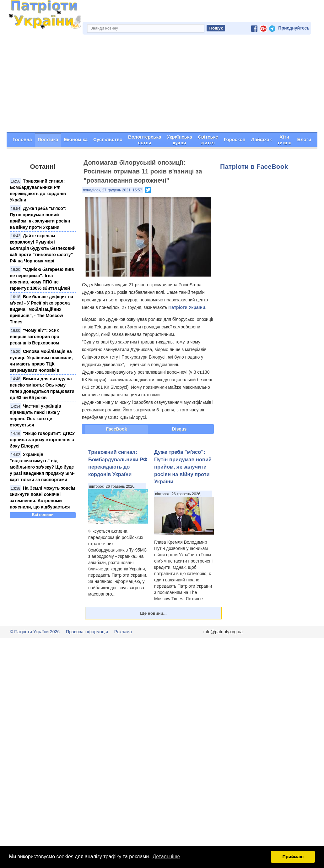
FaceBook (117, 429)
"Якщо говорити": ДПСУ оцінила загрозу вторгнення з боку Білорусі (42, 440)
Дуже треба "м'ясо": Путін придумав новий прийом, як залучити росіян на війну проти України (183, 467)
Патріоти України (187, 308)
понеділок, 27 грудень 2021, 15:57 (112, 190)
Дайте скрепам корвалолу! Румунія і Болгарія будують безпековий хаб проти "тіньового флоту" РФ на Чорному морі (43, 248)
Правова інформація (87, 632)
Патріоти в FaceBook (254, 167)
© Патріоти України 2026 (35, 632)
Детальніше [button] (166, 857)
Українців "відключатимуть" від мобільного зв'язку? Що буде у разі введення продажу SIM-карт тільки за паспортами (42, 467)
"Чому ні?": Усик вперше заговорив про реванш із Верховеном (35, 337)
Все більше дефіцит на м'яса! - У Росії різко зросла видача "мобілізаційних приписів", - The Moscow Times (41, 309)
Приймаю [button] (293, 857)
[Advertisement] (162, 85)
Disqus (179, 429)
